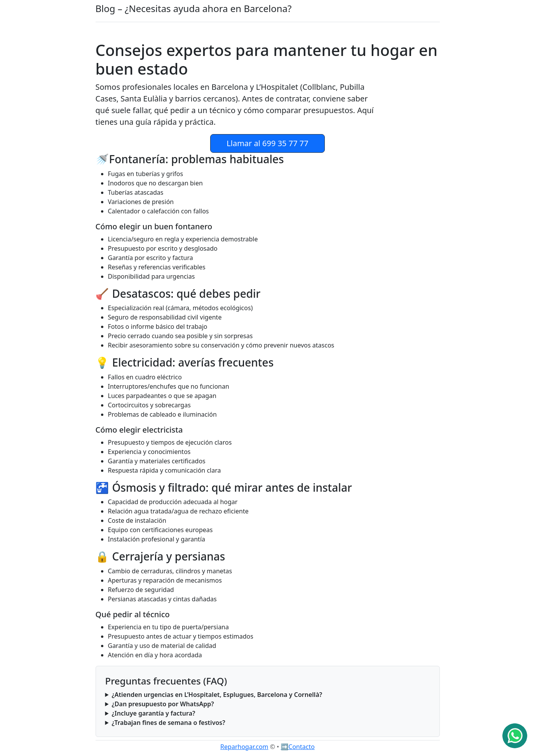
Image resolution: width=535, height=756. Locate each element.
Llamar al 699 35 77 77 (267, 143)
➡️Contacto (298, 747)
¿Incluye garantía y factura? (153, 713)
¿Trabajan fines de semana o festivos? (168, 723)
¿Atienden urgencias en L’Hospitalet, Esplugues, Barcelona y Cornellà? (217, 695)
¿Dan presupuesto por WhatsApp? (163, 704)
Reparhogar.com (244, 747)
